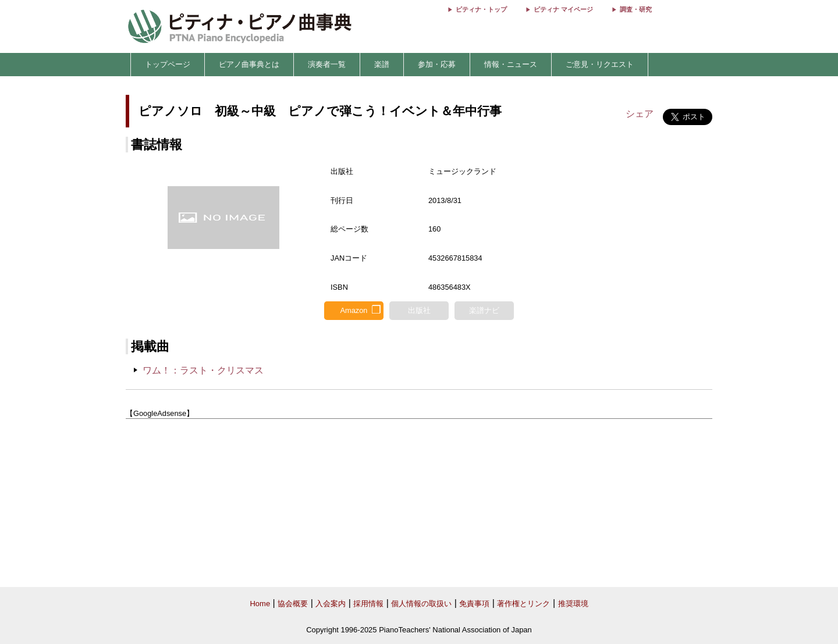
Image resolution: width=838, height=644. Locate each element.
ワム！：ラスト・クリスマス (203, 370)
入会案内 (331, 604)
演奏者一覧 (327, 64)
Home (260, 604)
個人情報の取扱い (421, 604)
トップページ (168, 64)
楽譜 (382, 64)
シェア (640, 114)
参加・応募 (437, 64)
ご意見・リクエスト (600, 64)
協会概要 (293, 604)
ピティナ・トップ (481, 9)
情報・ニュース (511, 64)
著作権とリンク (523, 604)
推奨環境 (573, 604)
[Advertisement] (419, 503)
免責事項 (474, 604)
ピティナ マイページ (563, 9)
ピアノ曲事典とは (249, 64)
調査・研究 (636, 9)
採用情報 (368, 604)
